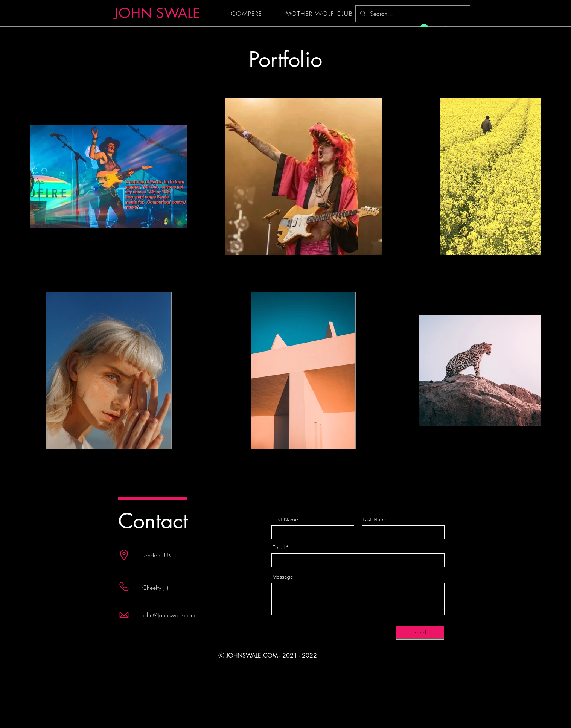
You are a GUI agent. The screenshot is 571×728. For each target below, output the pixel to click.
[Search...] (412, 14)
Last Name (375, 519)
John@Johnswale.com (169, 615)
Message (283, 577)
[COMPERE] (248, 14)
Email (278, 547)
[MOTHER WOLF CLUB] (320, 14)
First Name (285, 519)
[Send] (420, 633)
